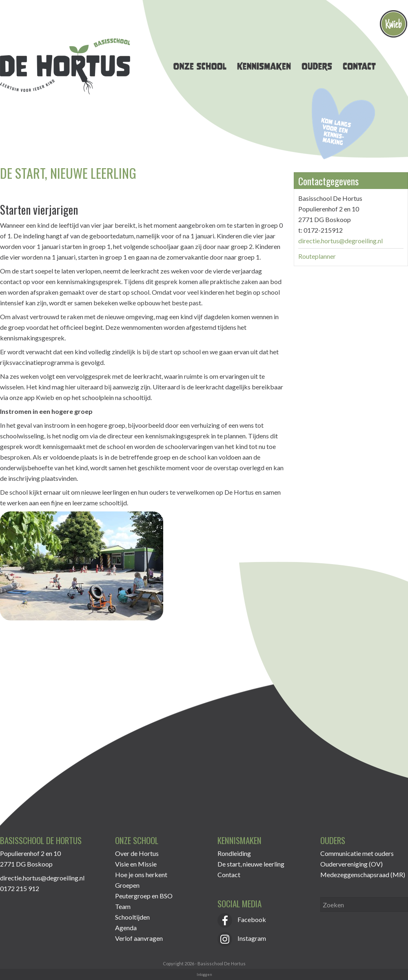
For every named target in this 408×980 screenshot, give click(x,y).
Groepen (127, 885)
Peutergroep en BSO (144, 896)
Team (123, 906)
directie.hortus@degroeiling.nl (340, 241)
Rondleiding (234, 853)
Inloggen (204, 974)
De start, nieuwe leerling (251, 864)
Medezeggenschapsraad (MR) (363, 874)
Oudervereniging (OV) (351, 864)
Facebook (242, 919)
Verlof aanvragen (139, 938)
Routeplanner (317, 256)
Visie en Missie (136, 864)
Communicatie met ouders (357, 853)
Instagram (242, 938)
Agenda (126, 928)
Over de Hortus (137, 853)
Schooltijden (132, 917)
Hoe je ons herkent (141, 874)
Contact (229, 874)
